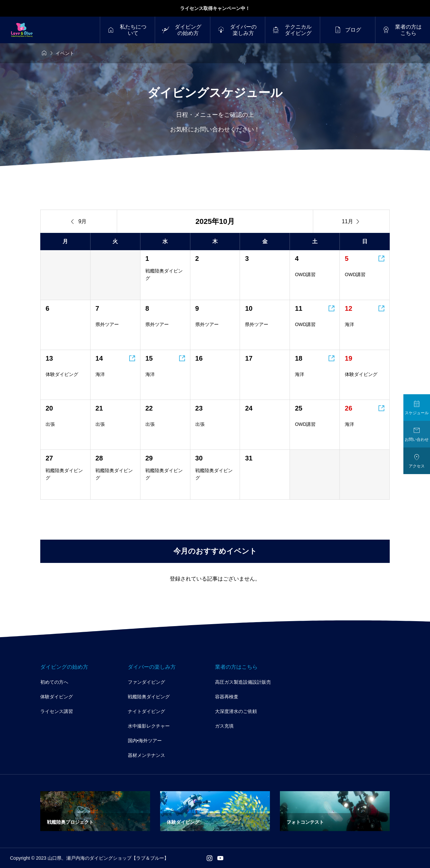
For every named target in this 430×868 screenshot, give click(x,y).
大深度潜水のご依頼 (236, 711)
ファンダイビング (146, 682)
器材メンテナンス (146, 755)
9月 (79, 222)
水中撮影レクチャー (149, 726)
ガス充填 (224, 726)
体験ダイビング (57, 697)
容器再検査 (227, 697)
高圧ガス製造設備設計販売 (243, 682)
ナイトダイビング (146, 711)
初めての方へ (54, 682)
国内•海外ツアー (145, 741)
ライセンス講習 (57, 711)
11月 (351, 222)
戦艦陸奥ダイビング (149, 697)
